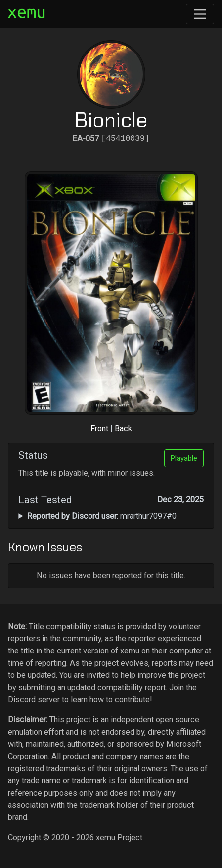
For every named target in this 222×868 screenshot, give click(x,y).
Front (99, 428)
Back (123, 428)
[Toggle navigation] (200, 14)
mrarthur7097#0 (102, 516)
